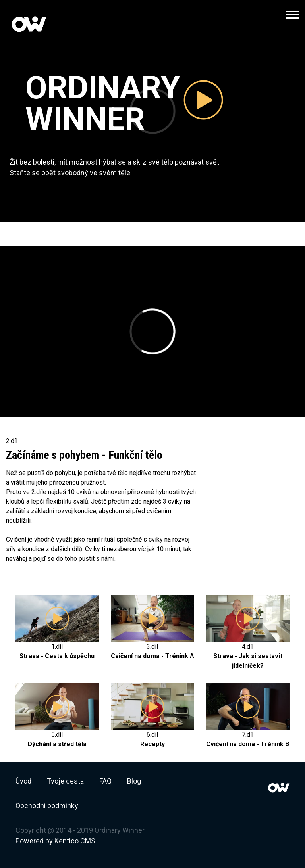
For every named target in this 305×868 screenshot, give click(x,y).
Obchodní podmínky (47, 806)
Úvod (23, 781)
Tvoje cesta (65, 781)
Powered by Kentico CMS (55, 841)
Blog (134, 781)
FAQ (105, 781)
